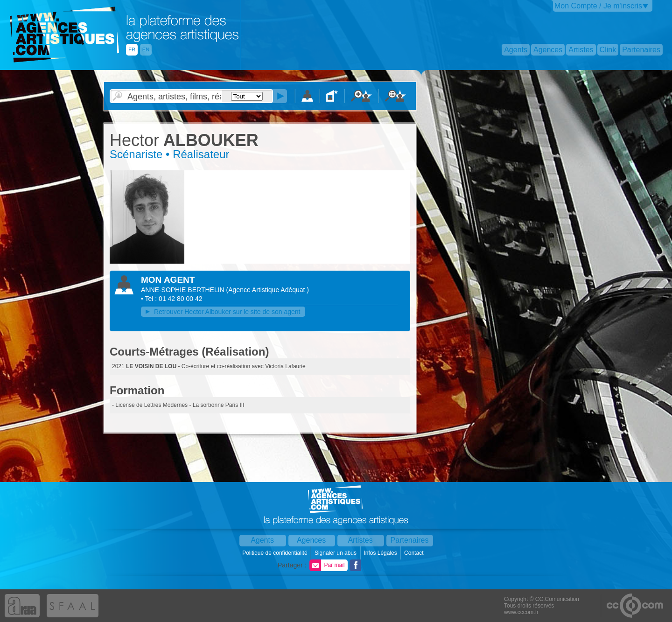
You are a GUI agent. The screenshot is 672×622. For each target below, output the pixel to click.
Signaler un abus (336, 553)
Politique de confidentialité (276, 553)
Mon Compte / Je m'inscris (598, 6)
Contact (415, 553)
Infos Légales (381, 553)
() (268, 290)
